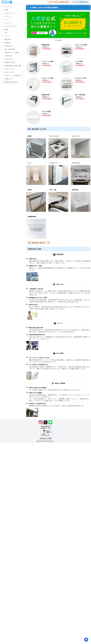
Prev (29, 25)
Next (88, 25)
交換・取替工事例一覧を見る (39, 243)
